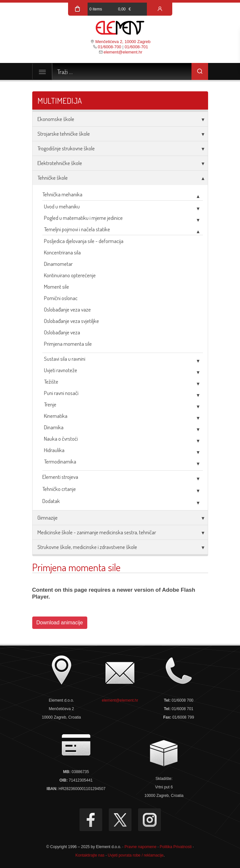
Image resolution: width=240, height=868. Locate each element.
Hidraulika (54, 450)
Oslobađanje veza (62, 332)
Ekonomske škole (56, 119)
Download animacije (60, 623)
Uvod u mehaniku (62, 206)
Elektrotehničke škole (60, 163)
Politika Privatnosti (176, 847)
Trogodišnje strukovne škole (66, 148)
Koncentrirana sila (62, 252)
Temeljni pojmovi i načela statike (77, 229)
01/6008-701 (136, 47)
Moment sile (56, 287)
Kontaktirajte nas (90, 855)
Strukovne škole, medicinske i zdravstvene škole (87, 547)
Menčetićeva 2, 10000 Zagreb (123, 42)
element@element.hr (123, 52)
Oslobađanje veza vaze (67, 309)
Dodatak (51, 501)
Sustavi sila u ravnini (65, 359)
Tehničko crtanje (59, 489)
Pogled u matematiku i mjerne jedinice (83, 218)
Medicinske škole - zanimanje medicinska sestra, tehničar (97, 532)
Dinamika (54, 427)
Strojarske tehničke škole (64, 134)
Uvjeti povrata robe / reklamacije (136, 855)
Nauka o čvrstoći (61, 439)
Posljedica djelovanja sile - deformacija (84, 241)
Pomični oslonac (61, 298)
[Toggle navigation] (42, 71)
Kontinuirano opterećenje (70, 275)
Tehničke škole (53, 178)
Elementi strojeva (60, 477)
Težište (51, 381)
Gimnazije (48, 518)
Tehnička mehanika (62, 194)
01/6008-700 (109, 47)
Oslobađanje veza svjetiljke (71, 321)
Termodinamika (60, 461)
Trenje (50, 404)
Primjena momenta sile (68, 344)
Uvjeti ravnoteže (61, 370)
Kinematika (56, 416)
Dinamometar (58, 264)
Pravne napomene (140, 847)
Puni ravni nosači (61, 393)
